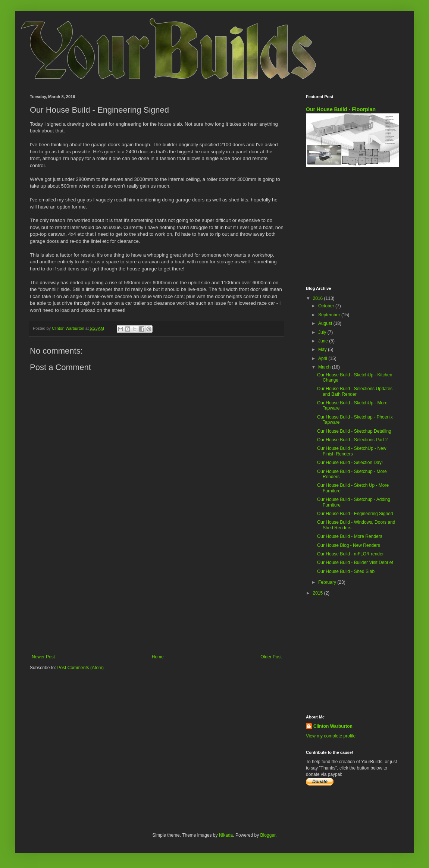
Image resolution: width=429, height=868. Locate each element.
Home (158, 657)
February (328, 582)
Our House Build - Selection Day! (350, 463)
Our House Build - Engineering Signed (355, 514)
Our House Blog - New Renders (349, 545)
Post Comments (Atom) (80, 668)
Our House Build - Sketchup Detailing (354, 431)
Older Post (271, 657)
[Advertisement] (157, 593)
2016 (319, 298)
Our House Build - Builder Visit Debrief (355, 563)
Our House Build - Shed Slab (346, 571)
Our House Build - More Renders (350, 536)
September (330, 315)
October (327, 306)
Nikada (226, 835)
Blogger (268, 835)
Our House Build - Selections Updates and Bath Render (355, 391)
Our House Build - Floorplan (341, 109)
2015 (319, 593)
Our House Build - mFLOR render (350, 554)
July (323, 332)
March (325, 367)
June (324, 341)
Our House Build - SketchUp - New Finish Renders (352, 451)
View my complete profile (331, 736)
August (326, 323)
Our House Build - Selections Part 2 (352, 440)
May (323, 350)
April (323, 358)
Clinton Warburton (333, 726)
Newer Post (43, 657)
